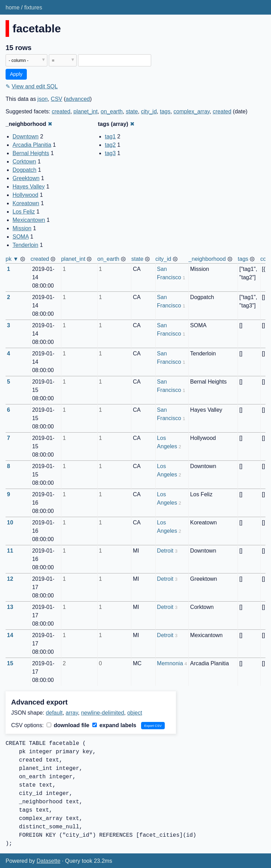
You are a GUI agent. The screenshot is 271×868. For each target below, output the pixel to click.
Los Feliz (24, 212)
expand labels (114, 725)
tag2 (110, 145)
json (43, 99)
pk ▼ (12, 259)
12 (10, 579)
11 (10, 551)
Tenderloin (25, 245)
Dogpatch (25, 170)
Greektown (26, 178)
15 (10, 663)
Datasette (48, 861)
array (72, 713)
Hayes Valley (29, 187)
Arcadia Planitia (32, 145)
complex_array (192, 111)
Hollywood (25, 195)
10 (10, 523)
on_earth (112, 111)
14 (10, 635)
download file (68, 725)
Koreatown (26, 203)
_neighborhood (207, 259)
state (132, 111)
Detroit (165, 551)
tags (165, 111)
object (135, 713)
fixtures (33, 7)
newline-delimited (103, 713)
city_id (149, 111)
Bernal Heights (31, 153)
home (13, 7)
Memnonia (170, 663)
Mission (22, 228)
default (54, 713)
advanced (78, 99)
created (61, 111)
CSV (57, 99)
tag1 (110, 136)
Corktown (24, 162)
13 (10, 607)
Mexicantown (29, 220)
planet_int (86, 111)
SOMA (21, 237)
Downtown (26, 136)
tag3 (110, 153)
